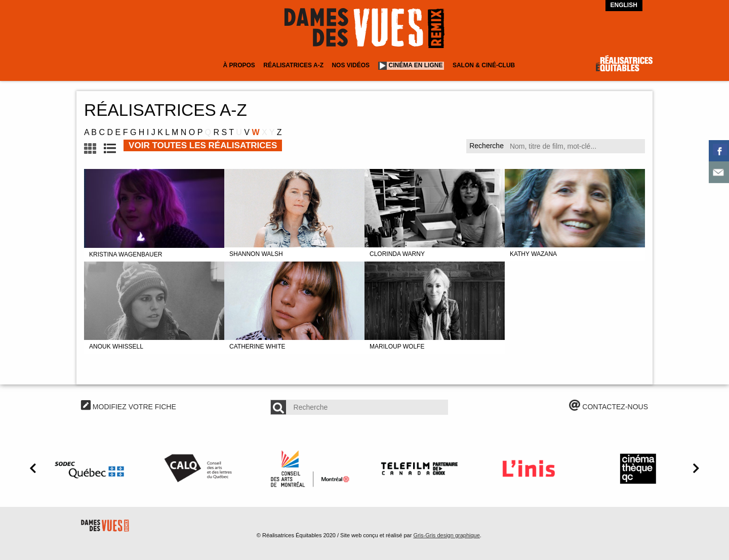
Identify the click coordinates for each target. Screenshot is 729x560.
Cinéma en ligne (416, 65)
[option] (91, 468)
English (624, 5)
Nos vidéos (351, 65)
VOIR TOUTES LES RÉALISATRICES (203, 145)
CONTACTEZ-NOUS (609, 407)
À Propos (239, 65)
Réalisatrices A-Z (293, 65)
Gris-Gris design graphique (446, 535)
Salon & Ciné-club (484, 65)
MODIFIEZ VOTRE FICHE (129, 407)
